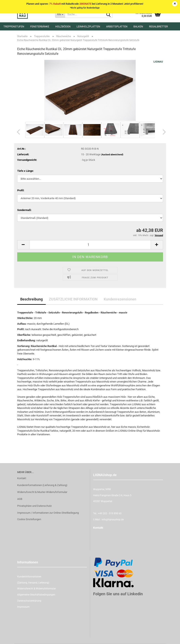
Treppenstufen (14, 26)
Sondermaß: (24, 210)
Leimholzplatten (88, 26)
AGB (20, 499)
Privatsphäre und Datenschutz (34, 506)
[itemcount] (90, 245)
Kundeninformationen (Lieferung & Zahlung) (42, 485)
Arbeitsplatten (117, 26)
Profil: (21, 190)
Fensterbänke (40, 26)
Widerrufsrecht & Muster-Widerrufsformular (42, 492)
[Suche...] (60, 14)
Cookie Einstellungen (29, 519)
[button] (17, 132)
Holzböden (63, 26)
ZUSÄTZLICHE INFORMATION (73, 299)
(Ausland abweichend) (112, 155)
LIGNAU (158, 62)
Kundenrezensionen (120, 299)
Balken (138, 26)
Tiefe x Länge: (26, 171)
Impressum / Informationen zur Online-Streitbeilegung (48, 513)
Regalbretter (158, 26)
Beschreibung (31, 299)
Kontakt (22, 478)
